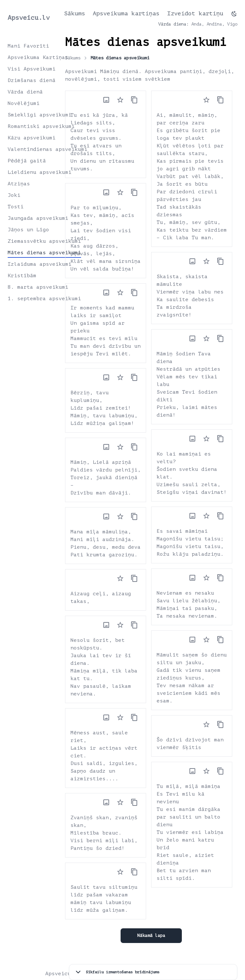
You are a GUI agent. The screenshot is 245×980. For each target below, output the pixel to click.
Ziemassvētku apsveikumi (44, 241)
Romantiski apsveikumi (41, 126)
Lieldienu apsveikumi (40, 172)
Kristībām (22, 276)
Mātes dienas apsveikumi (44, 253)
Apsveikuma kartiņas (126, 13)
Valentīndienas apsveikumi (48, 149)
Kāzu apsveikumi (32, 138)
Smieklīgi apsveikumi (40, 115)
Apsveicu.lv (29, 18)
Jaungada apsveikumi (38, 218)
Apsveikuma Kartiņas (38, 57)
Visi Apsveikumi (32, 69)
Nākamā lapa (151, 935)
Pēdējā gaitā (27, 161)
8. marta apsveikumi (38, 287)
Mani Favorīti (28, 46)
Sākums (75, 13)
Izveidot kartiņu (195, 13)
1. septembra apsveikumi (44, 299)
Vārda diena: (174, 24)
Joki (14, 195)
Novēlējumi (24, 103)
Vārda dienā (25, 92)
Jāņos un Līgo (28, 230)
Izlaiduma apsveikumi (40, 264)
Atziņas (19, 184)
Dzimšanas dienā (32, 80)
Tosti (16, 207)
